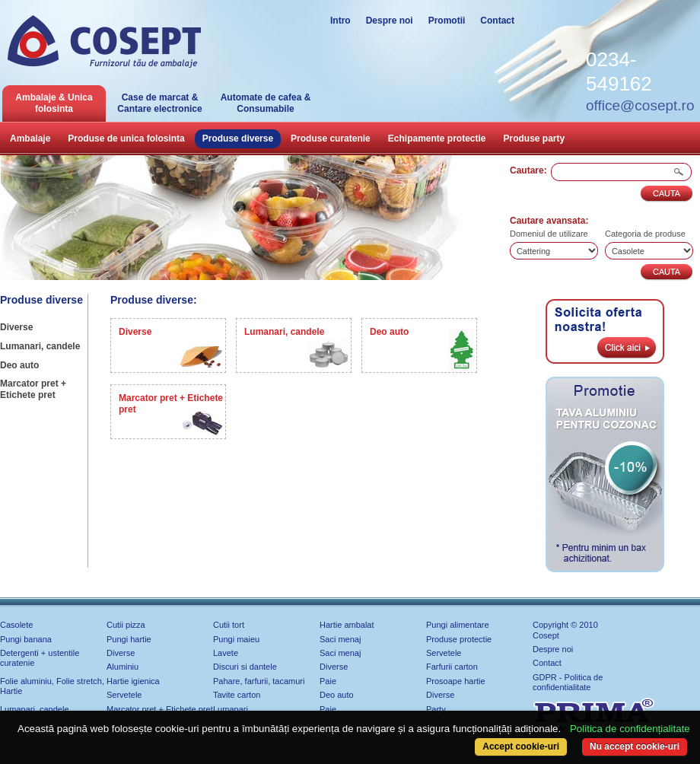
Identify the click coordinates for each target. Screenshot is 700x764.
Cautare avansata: (549, 221)
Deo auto (19, 365)
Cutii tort (229, 625)
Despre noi (390, 21)
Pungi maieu (236, 639)
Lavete (226, 653)
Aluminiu (123, 667)
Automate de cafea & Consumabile (266, 103)
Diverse (16, 327)
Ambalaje (30, 138)
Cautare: (528, 170)
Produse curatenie (331, 138)
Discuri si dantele (245, 667)
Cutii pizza (126, 625)
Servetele (444, 653)
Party (436, 709)
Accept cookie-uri (521, 746)
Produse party (535, 138)
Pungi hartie (129, 639)
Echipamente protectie (437, 138)
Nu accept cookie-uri (635, 746)
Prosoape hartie (456, 681)
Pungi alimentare (458, 625)
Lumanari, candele (40, 346)
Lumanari (231, 709)
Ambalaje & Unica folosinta (54, 103)
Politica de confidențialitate (630, 729)
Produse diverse (238, 138)
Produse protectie (459, 639)
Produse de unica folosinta (126, 138)
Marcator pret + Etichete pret (33, 389)
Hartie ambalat (347, 625)
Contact (497, 21)
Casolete (16, 625)
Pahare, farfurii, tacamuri (259, 681)
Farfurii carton (452, 667)
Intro (340, 21)
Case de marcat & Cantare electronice (159, 103)
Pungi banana (26, 639)
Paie (328, 681)
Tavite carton (237, 695)
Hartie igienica (133, 681)
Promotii (447, 21)
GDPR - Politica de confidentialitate (568, 682)
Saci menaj (340, 639)
